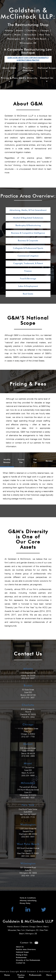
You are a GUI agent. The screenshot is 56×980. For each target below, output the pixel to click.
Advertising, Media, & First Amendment (28, 210)
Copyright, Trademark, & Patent (28, 263)
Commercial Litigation (28, 256)
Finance (28, 271)
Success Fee (21, 461)
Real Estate (28, 294)
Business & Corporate (28, 241)
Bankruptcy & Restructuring (28, 225)
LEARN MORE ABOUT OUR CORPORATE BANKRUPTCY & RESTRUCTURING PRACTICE (28, 59)
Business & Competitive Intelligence (28, 233)
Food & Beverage (28, 279)
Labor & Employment (28, 286)
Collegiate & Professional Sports (28, 248)
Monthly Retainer (7, 461)
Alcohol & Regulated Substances (28, 218)
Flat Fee (35, 461)
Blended (49, 461)
